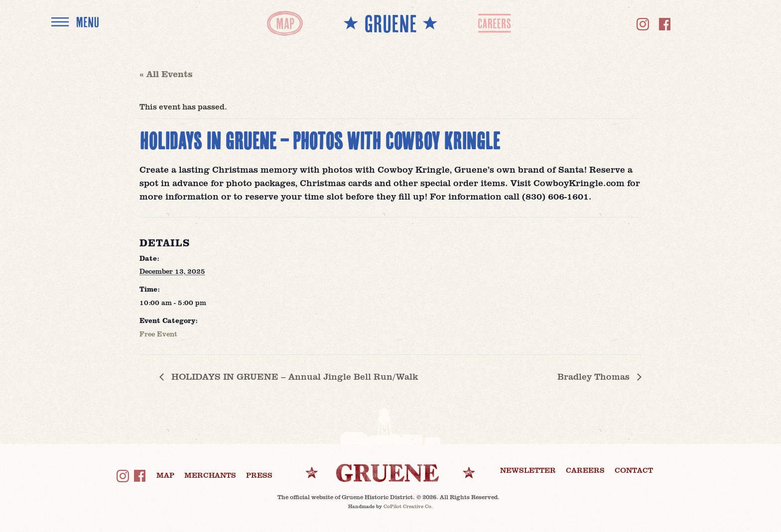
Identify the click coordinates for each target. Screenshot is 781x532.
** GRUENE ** (390, 23)
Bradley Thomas (595, 376)
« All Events (166, 74)
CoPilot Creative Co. (408, 506)
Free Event (158, 334)
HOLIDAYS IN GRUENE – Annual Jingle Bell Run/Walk (293, 376)
